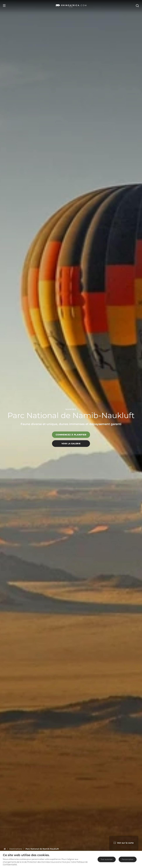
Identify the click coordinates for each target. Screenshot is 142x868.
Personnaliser (128, 859)
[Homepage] (5, 849)
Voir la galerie (71, 444)
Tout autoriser (107, 859)
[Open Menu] (4, 6)
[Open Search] (137, 6)
